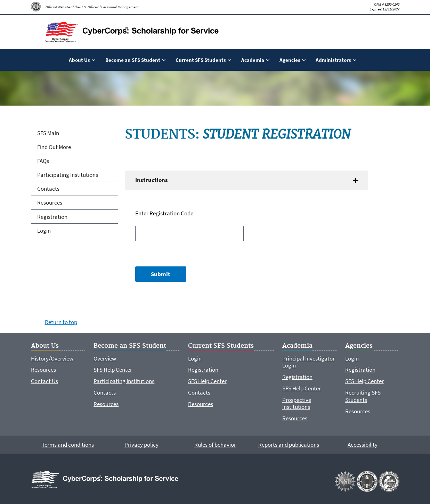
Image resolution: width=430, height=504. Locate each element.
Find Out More (54, 147)
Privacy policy (141, 445)
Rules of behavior (215, 445)
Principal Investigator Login (309, 362)
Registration (52, 217)
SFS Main (48, 133)
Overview (105, 358)
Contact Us (44, 381)
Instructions (152, 180)
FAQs (43, 161)
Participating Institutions (68, 175)
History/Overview (52, 358)
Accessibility (363, 445)
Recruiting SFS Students (363, 396)
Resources (50, 203)
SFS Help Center (113, 370)
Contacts (48, 189)
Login (44, 231)
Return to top (61, 322)
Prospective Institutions (297, 403)
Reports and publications (289, 445)
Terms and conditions (68, 445)
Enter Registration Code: (165, 213)
